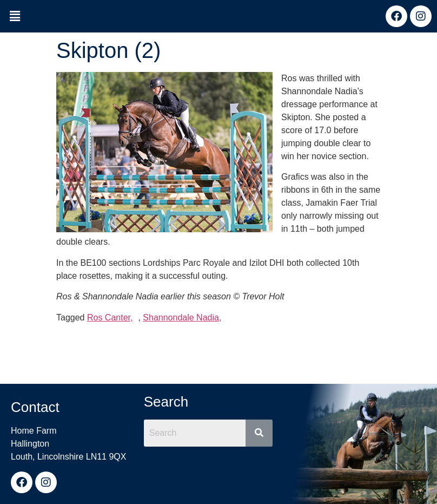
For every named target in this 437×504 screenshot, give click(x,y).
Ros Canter (109, 318)
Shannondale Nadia (181, 318)
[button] (15, 17)
